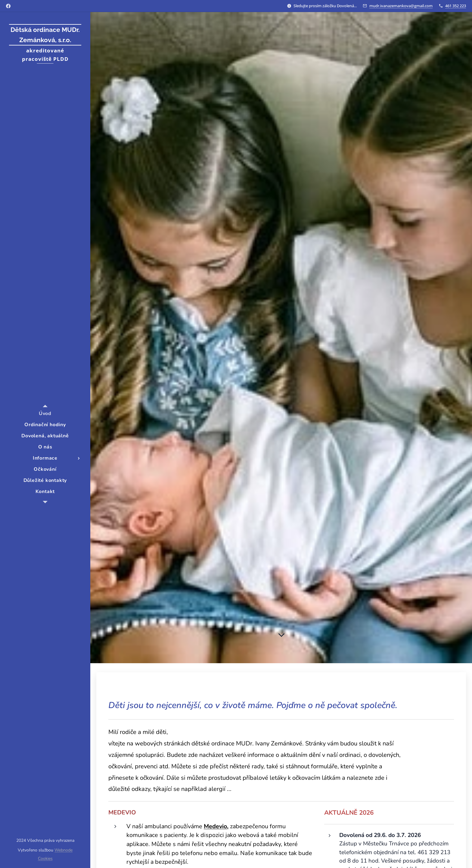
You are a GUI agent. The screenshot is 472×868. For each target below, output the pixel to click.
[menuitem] (45, 414)
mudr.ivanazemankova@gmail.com (401, 6)
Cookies (45, 859)
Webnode (64, 850)
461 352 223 (456, 6)
